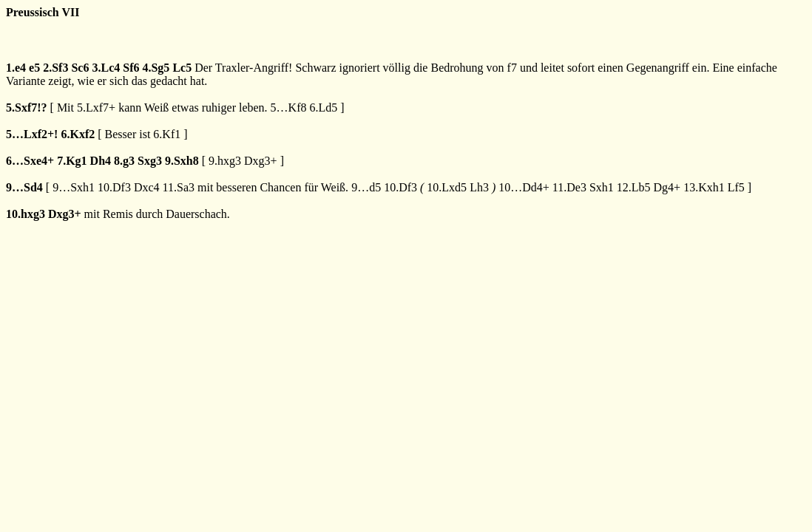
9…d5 (366, 187)
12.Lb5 (634, 187)
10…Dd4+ (524, 187)
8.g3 (124, 161)
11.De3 (569, 187)
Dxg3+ (261, 161)
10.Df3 (114, 187)
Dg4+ (667, 187)
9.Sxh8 (182, 161)
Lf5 (736, 187)
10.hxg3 (26, 214)
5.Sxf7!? (27, 108)
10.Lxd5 (447, 187)
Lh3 (479, 187)
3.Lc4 (106, 68)
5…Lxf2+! (32, 134)
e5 (34, 68)
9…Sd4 (24, 187)
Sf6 (131, 68)
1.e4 (16, 68)
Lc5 (182, 68)
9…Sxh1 (74, 187)
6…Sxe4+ (30, 161)
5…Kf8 (289, 108)
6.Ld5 (324, 108)
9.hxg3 (225, 161)
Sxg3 (150, 161)
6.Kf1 (167, 134)
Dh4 (101, 161)
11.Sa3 (179, 187)
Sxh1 (602, 187)
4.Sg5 (156, 68)
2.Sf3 (55, 68)
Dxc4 (147, 187)
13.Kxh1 (704, 187)
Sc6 (80, 68)
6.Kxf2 (78, 134)
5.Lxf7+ (96, 108)
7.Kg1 (72, 161)
